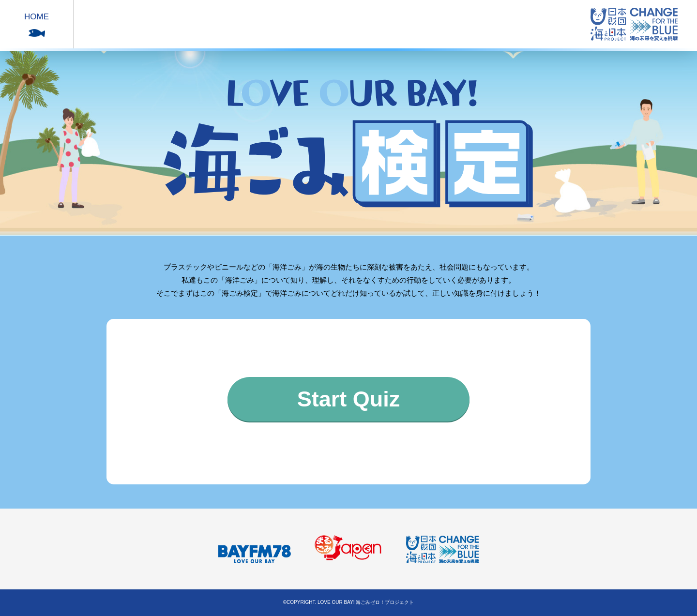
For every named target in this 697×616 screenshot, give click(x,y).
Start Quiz (349, 399)
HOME (37, 17)
